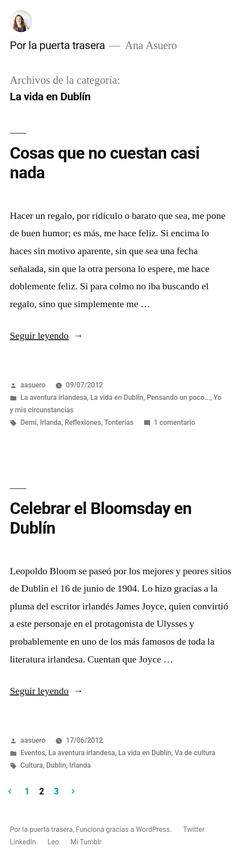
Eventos (33, 753)
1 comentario (174, 422)
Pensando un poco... (178, 397)
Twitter (194, 829)
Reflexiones (83, 422)
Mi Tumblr (86, 842)
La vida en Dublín (117, 397)
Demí (29, 422)
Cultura (32, 765)
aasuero (33, 385)
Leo (53, 842)
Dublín (56, 765)
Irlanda (50, 422)
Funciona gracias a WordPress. (125, 829)
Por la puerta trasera (57, 45)
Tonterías (119, 422)
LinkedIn (23, 842)
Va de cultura (195, 753)
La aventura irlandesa (54, 397)
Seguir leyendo (47, 336)
